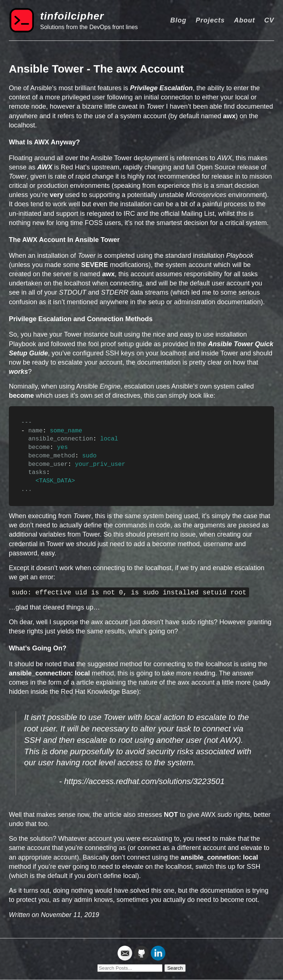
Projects (210, 20)
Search (175, 968)
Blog (178, 20)
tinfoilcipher (72, 16)
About (244, 20)
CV (269, 20)
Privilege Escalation (161, 88)
